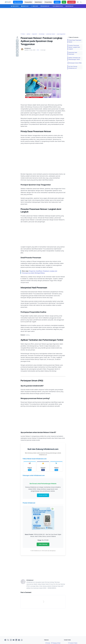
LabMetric (57, 2)
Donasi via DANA (43, 495)
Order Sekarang (43, 544)
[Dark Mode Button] (78, 2)
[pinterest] (17, 52)
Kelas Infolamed (18, 2)
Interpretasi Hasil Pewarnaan (73, 53)
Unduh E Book (73, 643)
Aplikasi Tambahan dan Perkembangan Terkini (74, 59)
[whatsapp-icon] (22, 640)
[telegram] (17, 49)
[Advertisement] (43, 21)
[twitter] (17, 44)
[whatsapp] (17, 47)
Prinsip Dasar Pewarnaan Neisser (75, 41)
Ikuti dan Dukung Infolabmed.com (73, 67)
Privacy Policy (48, 2)
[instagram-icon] (11, 640)
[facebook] (17, 41)
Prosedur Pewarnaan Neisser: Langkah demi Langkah (74, 47)
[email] (17, 55)
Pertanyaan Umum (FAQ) (75, 63)
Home (48, 643)
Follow (30, 470)
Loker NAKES (71, 2)
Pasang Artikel (28, 2)
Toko (64, 2)
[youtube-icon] (14, 640)
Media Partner (38, 2)
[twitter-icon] (8, 640)
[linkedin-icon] (16, 640)
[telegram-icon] (19, 640)
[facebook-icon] (5, 640)
